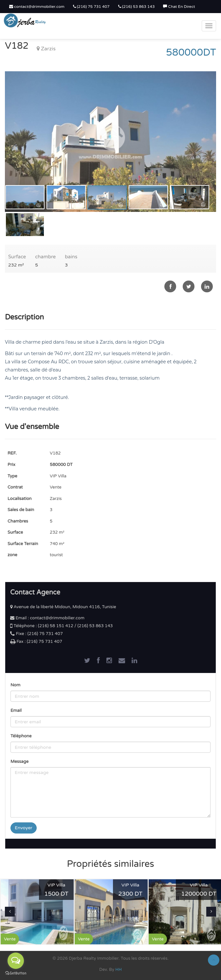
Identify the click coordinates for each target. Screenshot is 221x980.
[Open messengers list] (16, 961)
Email (16, 711)
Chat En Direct (179, 7)
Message (19, 762)
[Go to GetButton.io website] (16, 973)
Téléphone (21, 736)
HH (119, 970)
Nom (15, 685)
